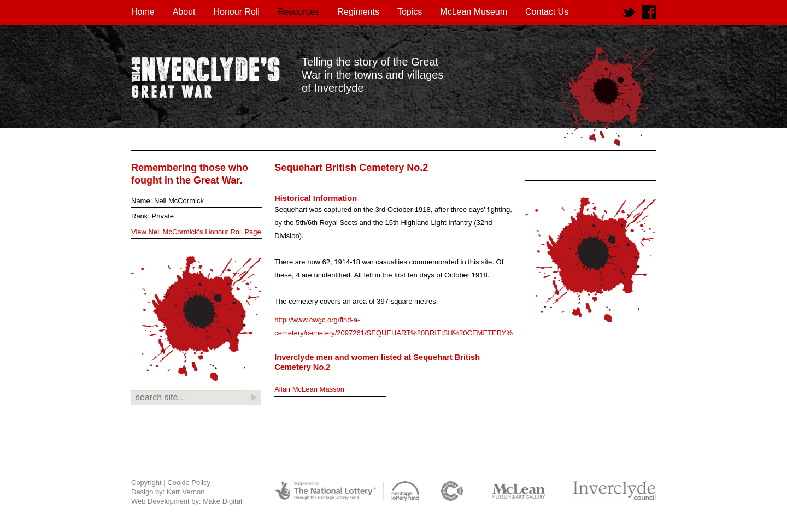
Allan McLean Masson (309, 389)
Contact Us (547, 12)
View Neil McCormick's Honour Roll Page (196, 232)
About (184, 12)
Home (143, 12)
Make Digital (222, 501)
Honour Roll (237, 12)
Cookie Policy (189, 483)
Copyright (146, 483)
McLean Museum (474, 12)
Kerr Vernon (186, 492)
